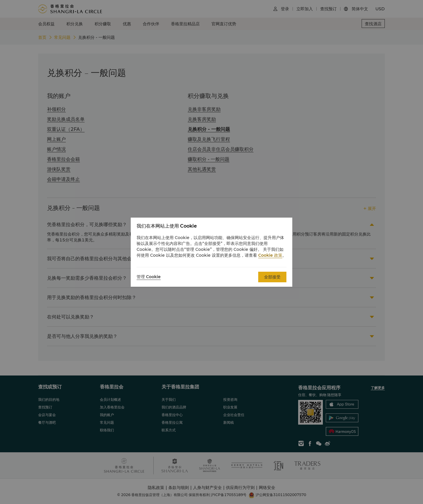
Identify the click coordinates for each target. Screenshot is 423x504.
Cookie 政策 (270, 255)
